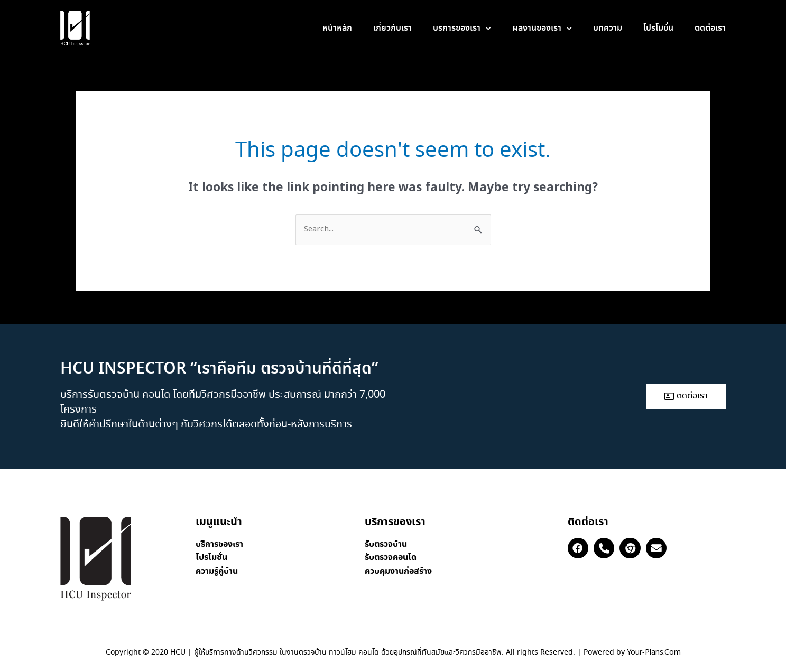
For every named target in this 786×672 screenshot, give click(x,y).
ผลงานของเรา (542, 28)
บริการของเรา (462, 28)
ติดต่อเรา (710, 28)
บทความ (608, 28)
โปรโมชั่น (658, 28)
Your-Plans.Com (654, 652)
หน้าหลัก (337, 28)
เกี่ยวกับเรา (392, 28)
